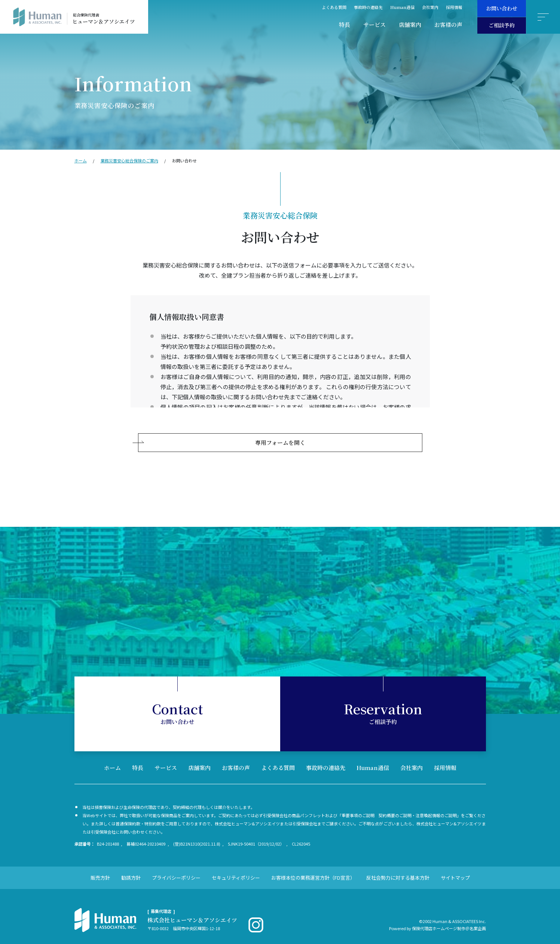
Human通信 (402, 7)
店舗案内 (410, 25)
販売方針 (100, 870)
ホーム (81, 161)
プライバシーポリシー (176, 870)
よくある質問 (334, 7)
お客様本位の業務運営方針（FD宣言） (313, 870)
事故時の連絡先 (368, 7)
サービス (374, 25)
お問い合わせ (502, 8)
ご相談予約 (502, 25)
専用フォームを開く (280, 435)
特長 (345, 25)
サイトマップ (455, 870)
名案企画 (478, 921)
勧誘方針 (131, 870)
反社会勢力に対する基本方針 (398, 870)
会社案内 (430, 7)
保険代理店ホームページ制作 (439, 921)
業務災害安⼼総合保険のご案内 (129, 161)
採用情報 (454, 7)
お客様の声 (448, 25)
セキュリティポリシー (236, 870)
